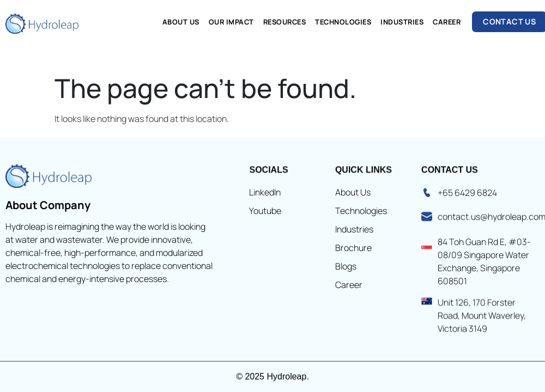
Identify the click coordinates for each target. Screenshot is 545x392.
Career (447, 22)
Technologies (343, 22)
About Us (181, 22)
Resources (285, 22)
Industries (402, 22)
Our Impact (231, 22)
